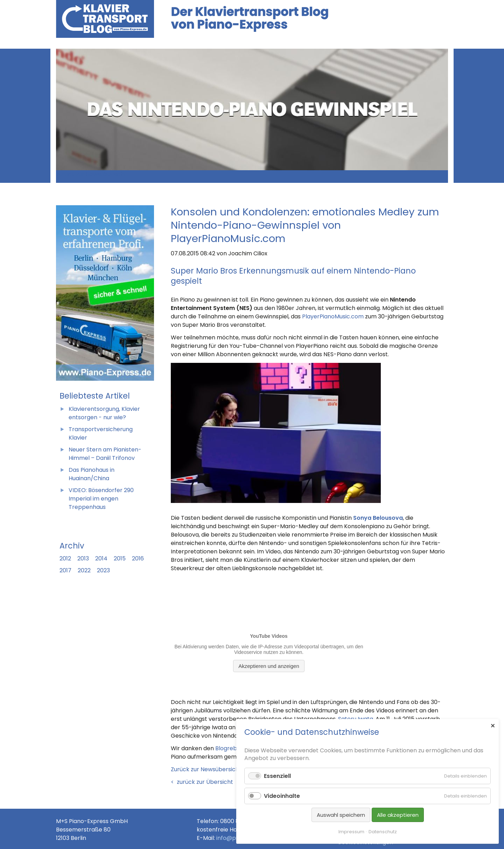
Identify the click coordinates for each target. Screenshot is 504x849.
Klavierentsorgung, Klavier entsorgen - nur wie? (104, 413)
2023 (103, 570)
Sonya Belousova (378, 518)
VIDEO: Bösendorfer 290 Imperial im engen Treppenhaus (101, 499)
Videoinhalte (282, 796)
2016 (138, 558)
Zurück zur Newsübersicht (91, 174)
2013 (83, 558)
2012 (65, 558)
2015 (120, 558)
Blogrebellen (233, 748)
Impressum (351, 832)
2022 (84, 570)
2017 (65, 570)
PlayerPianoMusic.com (333, 316)
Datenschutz (383, 832)
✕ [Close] (493, 726)
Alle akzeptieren (398, 815)
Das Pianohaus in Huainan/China (92, 474)
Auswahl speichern (341, 815)
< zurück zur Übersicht (202, 782)
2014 (101, 558)
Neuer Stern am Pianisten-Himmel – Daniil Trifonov (105, 454)
